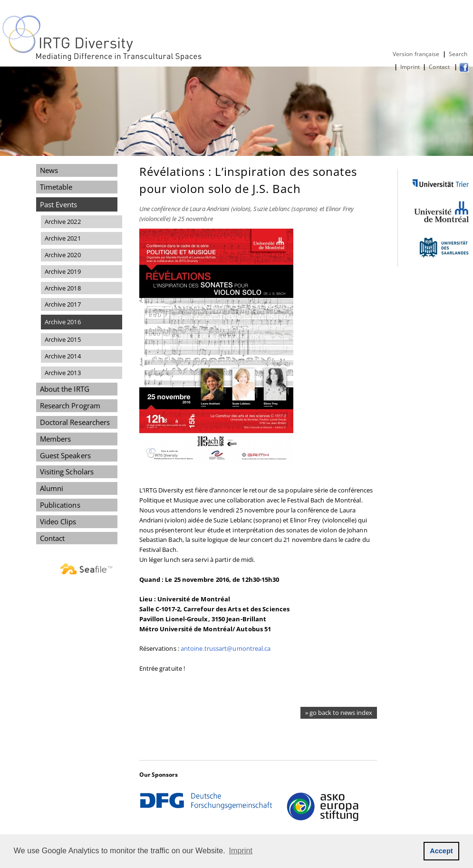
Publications (60, 505)
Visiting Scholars (67, 472)
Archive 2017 (63, 304)
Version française (416, 54)
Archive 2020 (63, 255)
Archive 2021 (63, 238)
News (49, 170)
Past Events (59, 204)
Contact (440, 67)
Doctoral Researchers (75, 422)
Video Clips (58, 521)
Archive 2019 (63, 271)
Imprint (410, 67)
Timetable (56, 187)
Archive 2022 (63, 222)
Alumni (52, 488)
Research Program (70, 405)
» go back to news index (339, 713)
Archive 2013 (63, 373)
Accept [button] (441, 851)
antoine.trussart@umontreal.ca (226, 648)
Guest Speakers (65, 455)
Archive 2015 (63, 339)
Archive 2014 (63, 356)
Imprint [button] (241, 851)
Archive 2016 (63, 322)
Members (56, 439)
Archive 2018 (63, 288)
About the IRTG (65, 389)
